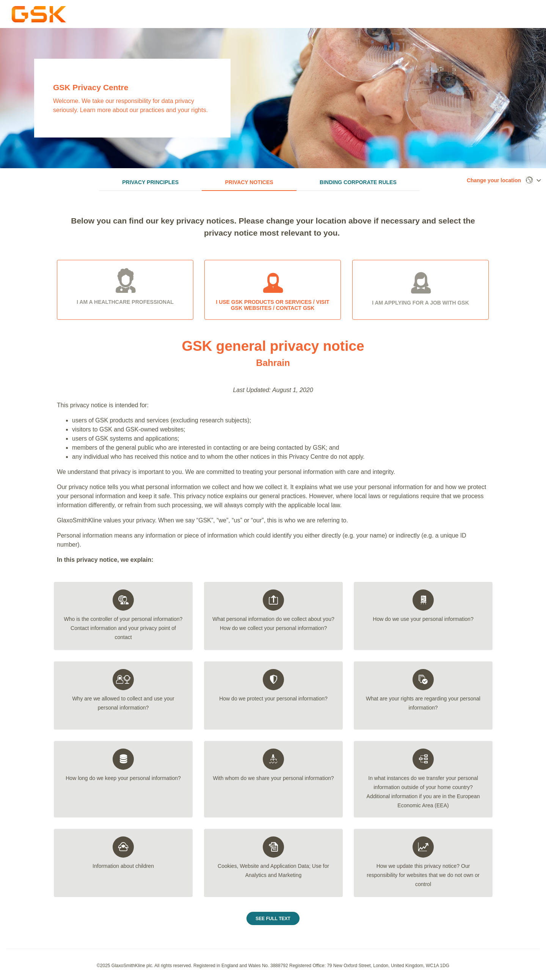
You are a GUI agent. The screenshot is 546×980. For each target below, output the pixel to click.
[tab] (123, 618)
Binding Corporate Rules (358, 182)
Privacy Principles (150, 182)
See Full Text (273, 921)
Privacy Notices (249, 182)
